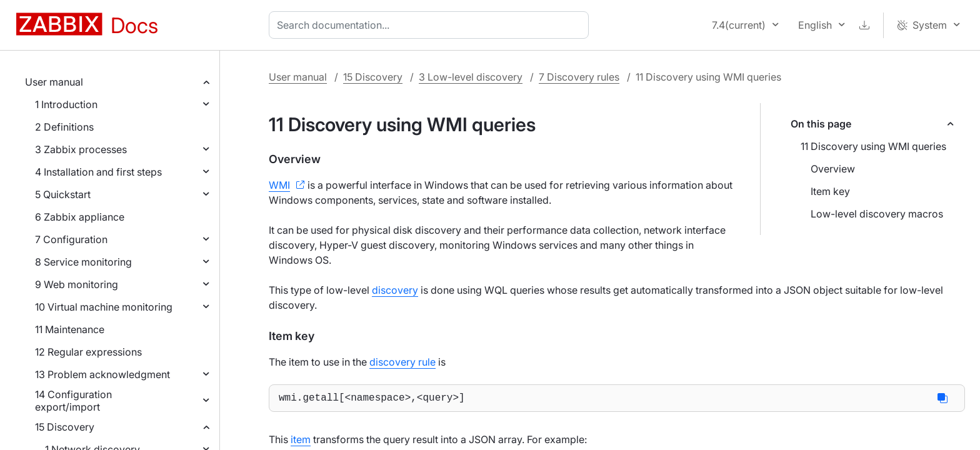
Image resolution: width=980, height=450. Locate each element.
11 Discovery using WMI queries (873, 146)
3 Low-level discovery (471, 77)
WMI (279, 185)
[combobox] (431, 25)
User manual (54, 82)
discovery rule (402, 362)
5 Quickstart (63, 194)
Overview (833, 169)
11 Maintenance (70, 329)
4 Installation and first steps (98, 172)
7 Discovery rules (579, 77)
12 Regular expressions (88, 352)
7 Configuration (71, 239)
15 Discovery (65, 427)
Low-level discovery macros (877, 214)
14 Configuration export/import (73, 401)
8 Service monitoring (83, 262)
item (301, 442)
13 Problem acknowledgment (102, 374)
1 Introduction (66, 104)
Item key (830, 191)
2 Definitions (64, 127)
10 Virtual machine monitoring (104, 307)
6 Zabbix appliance (80, 217)
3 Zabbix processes (81, 149)
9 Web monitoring (77, 284)
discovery (395, 290)
